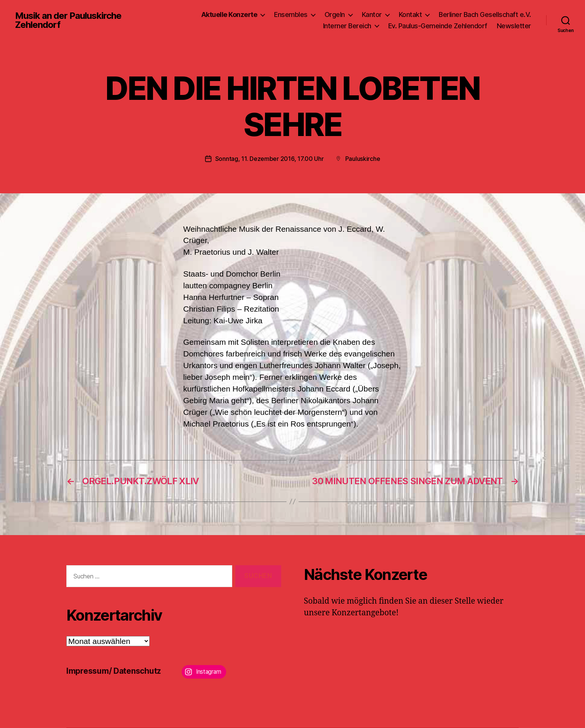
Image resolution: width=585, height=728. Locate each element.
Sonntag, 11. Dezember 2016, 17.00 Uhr (270, 159)
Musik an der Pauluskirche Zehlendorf (68, 20)
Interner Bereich (347, 26)
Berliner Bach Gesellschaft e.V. (485, 15)
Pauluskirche (363, 159)
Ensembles (291, 15)
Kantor (372, 15)
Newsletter (514, 26)
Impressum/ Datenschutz (114, 671)
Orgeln (335, 15)
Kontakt (410, 15)
